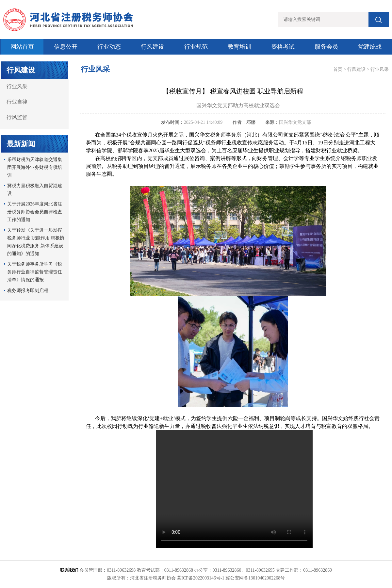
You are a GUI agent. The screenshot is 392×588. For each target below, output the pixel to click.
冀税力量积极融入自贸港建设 (35, 190)
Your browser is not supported (234, 489)
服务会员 (326, 47)
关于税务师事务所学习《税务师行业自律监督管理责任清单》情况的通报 (35, 272)
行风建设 (153, 47)
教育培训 (239, 47)
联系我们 (69, 570)
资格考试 (283, 47)
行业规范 (196, 47)
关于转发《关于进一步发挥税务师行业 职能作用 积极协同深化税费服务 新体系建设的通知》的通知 (36, 242)
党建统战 (370, 47)
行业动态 (109, 47)
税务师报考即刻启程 (28, 291)
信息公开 (66, 47)
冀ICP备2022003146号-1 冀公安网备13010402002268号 (231, 578)
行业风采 (17, 86)
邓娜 (251, 122)
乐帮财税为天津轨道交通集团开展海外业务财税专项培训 (35, 167)
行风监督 (17, 117)
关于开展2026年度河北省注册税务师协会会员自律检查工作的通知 (35, 212)
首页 (338, 69)
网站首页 (22, 47)
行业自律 (17, 102)
